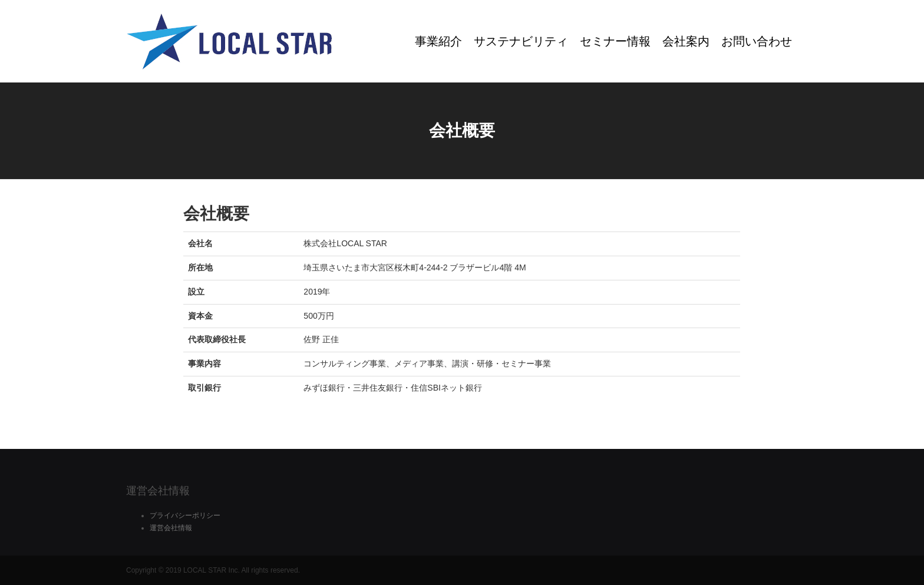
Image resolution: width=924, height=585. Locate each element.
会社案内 (686, 41)
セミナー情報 (615, 41)
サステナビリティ (521, 41)
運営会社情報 (171, 528)
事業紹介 (438, 41)
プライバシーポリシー (185, 515)
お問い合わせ (757, 41)
